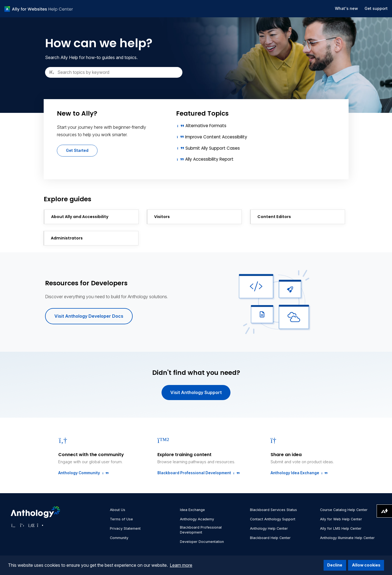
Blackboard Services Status (273, 510)
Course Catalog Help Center (344, 510)
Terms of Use (121, 519)
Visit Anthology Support (196, 392)
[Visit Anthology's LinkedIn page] (31, 525)
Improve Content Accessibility (216, 137)
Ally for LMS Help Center (341, 528)
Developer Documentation (202, 542)
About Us (118, 510)
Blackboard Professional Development (197, 473)
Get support (376, 8)
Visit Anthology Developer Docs (89, 316)
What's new (346, 8)
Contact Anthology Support (273, 519)
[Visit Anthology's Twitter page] (22, 525)
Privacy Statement (125, 528)
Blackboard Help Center (270, 538)
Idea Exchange (192, 510)
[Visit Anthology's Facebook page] (13, 525)
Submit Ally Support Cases (213, 148)
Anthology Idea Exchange (298, 473)
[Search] (114, 72)
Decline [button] (335, 565)
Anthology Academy (197, 519)
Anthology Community (82, 473)
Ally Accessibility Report (209, 159)
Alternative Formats (206, 126)
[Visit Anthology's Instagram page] (40, 525)
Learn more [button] (181, 565)
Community (119, 538)
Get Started (77, 150)
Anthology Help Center (269, 528)
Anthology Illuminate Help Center (347, 538)
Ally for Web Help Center (341, 519)
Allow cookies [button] (366, 565)
